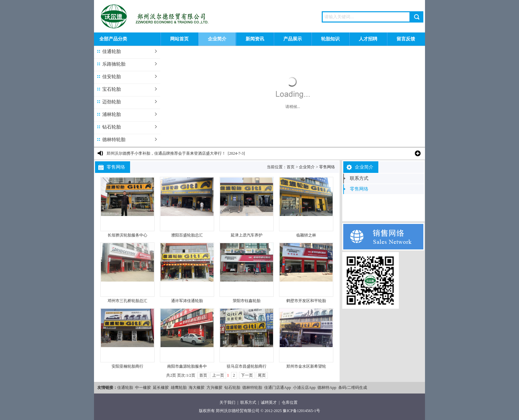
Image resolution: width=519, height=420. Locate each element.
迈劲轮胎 (112, 102)
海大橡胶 (197, 388)
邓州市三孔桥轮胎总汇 (127, 301)
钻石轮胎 (112, 127)
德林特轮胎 (114, 140)
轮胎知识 (330, 39)
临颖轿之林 (306, 235)
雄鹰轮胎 (179, 388)
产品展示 (293, 39)
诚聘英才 (269, 402)
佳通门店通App (278, 388)
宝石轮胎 (112, 89)
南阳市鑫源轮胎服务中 (187, 366)
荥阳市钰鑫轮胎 (247, 301)
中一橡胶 (143, 388)
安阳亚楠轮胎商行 (127, 366)
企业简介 (217, 39)
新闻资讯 (255, 39)
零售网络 (327, 167)
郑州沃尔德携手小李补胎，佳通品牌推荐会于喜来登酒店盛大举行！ (166, 153)
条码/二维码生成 (353, 388)
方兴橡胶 (214, 388)
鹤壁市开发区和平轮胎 (306, 301)
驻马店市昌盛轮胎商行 (247, 366)
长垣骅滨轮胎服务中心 (127, 235)
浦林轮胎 (112, 114)
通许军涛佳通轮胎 (187, 301)
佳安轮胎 (112, 77)
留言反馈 (406, 39)
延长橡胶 (161, 388)
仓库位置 (290, 402)
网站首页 (179, 39)
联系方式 (359, 178)
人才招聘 (368, 39)
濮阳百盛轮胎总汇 (187, 235)
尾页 (262, 375)
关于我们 (227, 402)
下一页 (247, 375)
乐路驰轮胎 (114, 64)
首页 (291, 167)
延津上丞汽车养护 (247, 235)
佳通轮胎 (112, 52)
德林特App (327, 388)
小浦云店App (304, 388)
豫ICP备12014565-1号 (301, 411)
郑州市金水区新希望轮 (306, 366)
